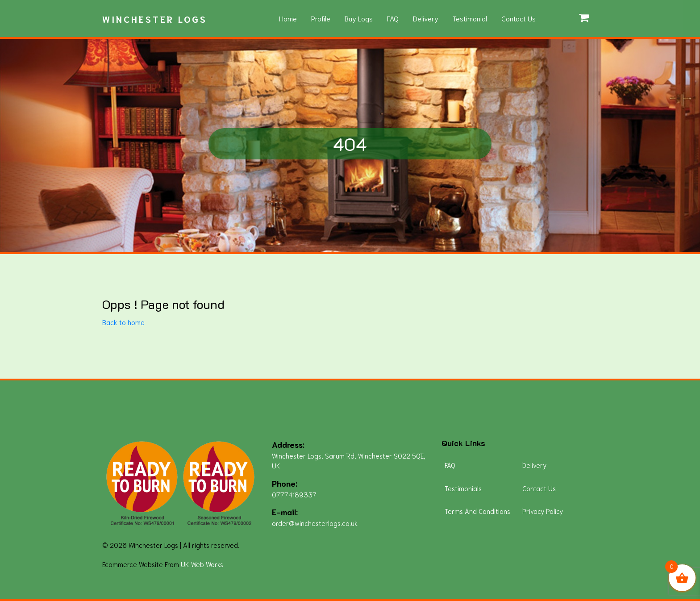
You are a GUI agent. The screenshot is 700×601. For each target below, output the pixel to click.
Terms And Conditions (477, 511)
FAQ (393, 18)
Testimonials (463, 488)
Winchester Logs (155, 19)
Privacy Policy (543, 511)
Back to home (123, 322)
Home (288, 18)
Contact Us (519, 18)
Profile (321, 18)
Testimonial (470, 18)
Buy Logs (359, 18)
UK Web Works (202, 564)
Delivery (426, 18)
